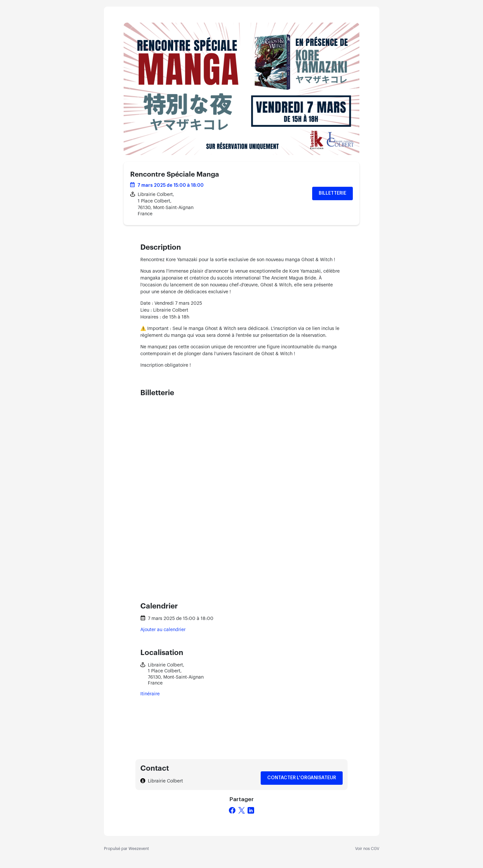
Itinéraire (150, 694)
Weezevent (139, 849)
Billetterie (332, 193)
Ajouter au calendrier (163, 630)
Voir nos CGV (367, 849)
